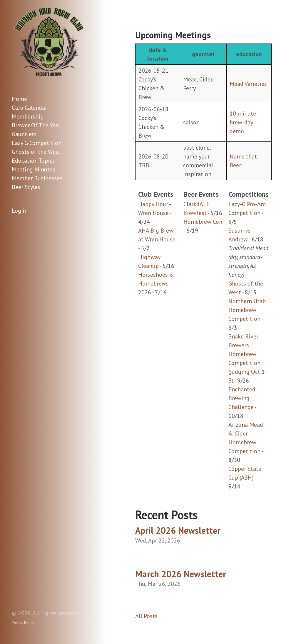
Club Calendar (29, 108)
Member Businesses (37, 178)
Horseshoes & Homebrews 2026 (156, 283)
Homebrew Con (203, 222)
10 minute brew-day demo (243, 122)
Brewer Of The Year (36, 125)
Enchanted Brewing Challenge (242, 398)
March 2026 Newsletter (181, 574)
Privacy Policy (23, 623)
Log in (20, 211)
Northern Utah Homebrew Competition (247, 310)
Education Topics (33, 161)
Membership (28, 116)
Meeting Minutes (34, 169)
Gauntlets (24, 134)
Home (19, 99)
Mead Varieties (248, 84)
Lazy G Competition (37, 143)
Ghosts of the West (36, 152)
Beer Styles (26, 187)
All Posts (146, 616)
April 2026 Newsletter (178, 530)
